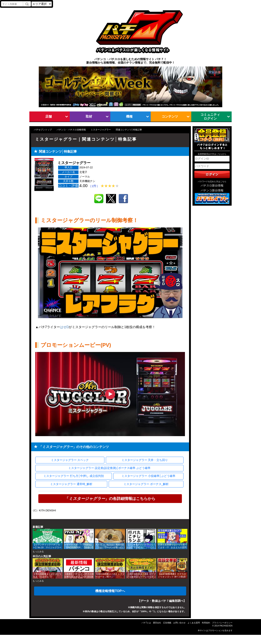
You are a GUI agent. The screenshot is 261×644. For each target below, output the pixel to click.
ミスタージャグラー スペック (70, 460)
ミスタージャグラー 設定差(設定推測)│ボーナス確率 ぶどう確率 (109, 468)
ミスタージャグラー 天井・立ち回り (145, 460)
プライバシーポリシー (222, 623)
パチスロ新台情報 (212, 186)
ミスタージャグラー (101, 130)
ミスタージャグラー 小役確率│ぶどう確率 (148, 476)
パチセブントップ (43, 130)
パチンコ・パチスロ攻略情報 (71, 130)
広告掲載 (167, 623)
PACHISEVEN (226, 626)
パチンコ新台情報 (212, 190)
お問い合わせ (179, 623)
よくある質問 (194, 623)
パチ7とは (146, 623)
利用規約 (206, 623)
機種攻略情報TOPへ (110, 591)
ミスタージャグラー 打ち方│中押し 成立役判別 (74, 476)
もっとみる (38, 551)
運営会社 (157, 623)
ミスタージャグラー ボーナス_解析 (146, 484)
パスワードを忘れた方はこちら (212, 181)
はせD (64, 327)
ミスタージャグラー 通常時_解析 (71, 484)
